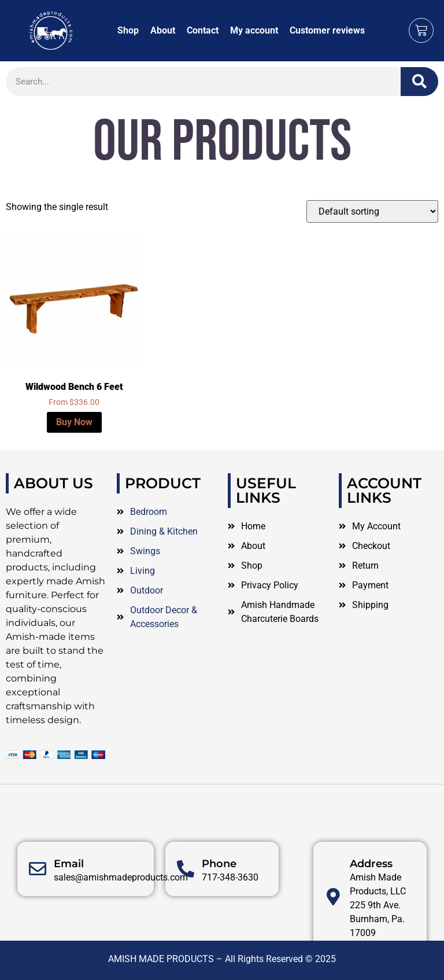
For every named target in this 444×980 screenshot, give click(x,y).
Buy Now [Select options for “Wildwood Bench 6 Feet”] (74, 422)
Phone (219, 901)
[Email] (38, 906)
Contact (203, 30)
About (163, 30)
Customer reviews (327, 30)
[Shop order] (372, 211)
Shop (128, 30)
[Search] (419, 82)
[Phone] (186, 906)
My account (254, 30)
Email (69, 901)
